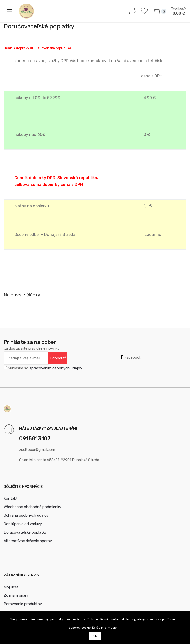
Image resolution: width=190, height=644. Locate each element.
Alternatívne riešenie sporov (28, 541)
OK (95, 636)
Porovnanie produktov (23, 604)
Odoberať (58, 358)
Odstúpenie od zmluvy (23, 524)
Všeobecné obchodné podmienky (32, 507)
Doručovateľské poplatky (25, 532)
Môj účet (11, 587)
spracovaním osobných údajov (56, 368)
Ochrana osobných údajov (26, 515)
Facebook (131, 357)
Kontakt (11, 498)
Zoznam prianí (16, 595)
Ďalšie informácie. (105, 628)
